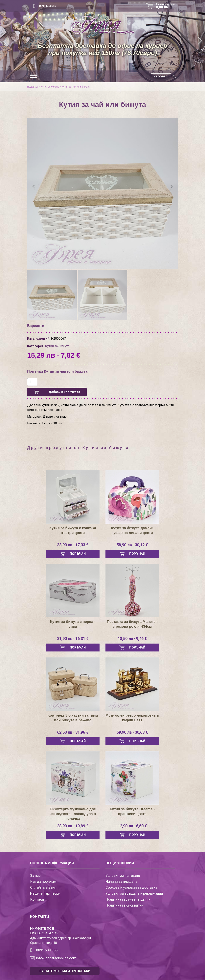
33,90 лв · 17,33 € (73, 545)
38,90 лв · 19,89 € (73, 826)
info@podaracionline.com (56, 958)
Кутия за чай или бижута (76, 87)
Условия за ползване (123, 875)
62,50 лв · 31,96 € (73, 732)
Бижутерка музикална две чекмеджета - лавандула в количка (73, 814)
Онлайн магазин (43, 887)
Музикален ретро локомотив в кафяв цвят (132, 718)
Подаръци (33, 87)
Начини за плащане (121, 881)
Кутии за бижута (50, 87)
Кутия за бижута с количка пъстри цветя (73, 530)
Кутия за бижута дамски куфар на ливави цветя (132, 530)
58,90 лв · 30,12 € (132, 545)
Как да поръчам (43, 881)
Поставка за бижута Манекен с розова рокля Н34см (132, 624)
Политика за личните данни (128, 899)
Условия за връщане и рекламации (134, 893)
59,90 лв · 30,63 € (132, 732)
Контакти (38, 899)
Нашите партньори (45, 893)
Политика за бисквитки (124, 905)
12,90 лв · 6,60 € (132, 826)
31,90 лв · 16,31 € (73, 639)
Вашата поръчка (167, 6)
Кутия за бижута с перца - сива (73, 624)
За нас (35, 875)
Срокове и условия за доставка (131, 887)
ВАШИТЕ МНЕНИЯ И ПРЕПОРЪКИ (65, 971)
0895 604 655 (48, 6)
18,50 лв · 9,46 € (132, 639)
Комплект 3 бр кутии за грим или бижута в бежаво (73, 718)
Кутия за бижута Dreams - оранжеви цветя (132, 811)
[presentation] (34, 187)
